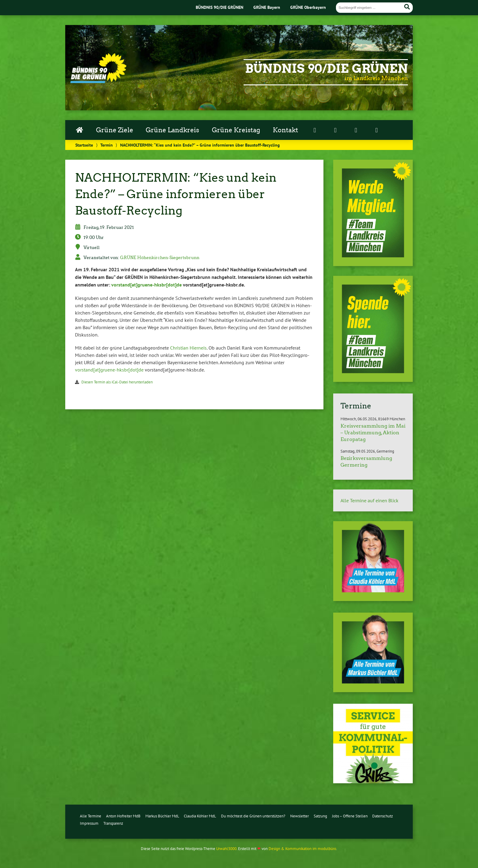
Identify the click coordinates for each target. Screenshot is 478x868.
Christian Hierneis (188, 348)
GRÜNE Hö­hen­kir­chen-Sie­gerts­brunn (160, 258)
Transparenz (113, 823)
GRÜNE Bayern (267, 7)
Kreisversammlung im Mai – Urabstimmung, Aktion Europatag (373, 433)
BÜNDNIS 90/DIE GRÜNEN (219, 7)
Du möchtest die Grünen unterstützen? (253, 816)
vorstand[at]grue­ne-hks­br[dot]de (146, 285)
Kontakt (285, 130)
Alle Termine (91, 816)
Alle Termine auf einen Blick (369, 500)
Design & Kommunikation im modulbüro (302, 849)
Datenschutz (383, 816)
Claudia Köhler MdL (200, 816)
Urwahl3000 (226, 849)
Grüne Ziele (115, 130)
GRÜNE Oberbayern (308, 7)
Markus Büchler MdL (162, 816)
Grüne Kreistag (236, 130)
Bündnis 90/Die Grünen (326, 69)
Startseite (84, 145)
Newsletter (300, 816)
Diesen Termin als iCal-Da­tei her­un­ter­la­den (117, 382)
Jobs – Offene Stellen (350, 816)
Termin (107, 145)
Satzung (320, 816)
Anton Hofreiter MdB (123, 816)
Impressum (89, 823)
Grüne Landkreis (172, 130)
